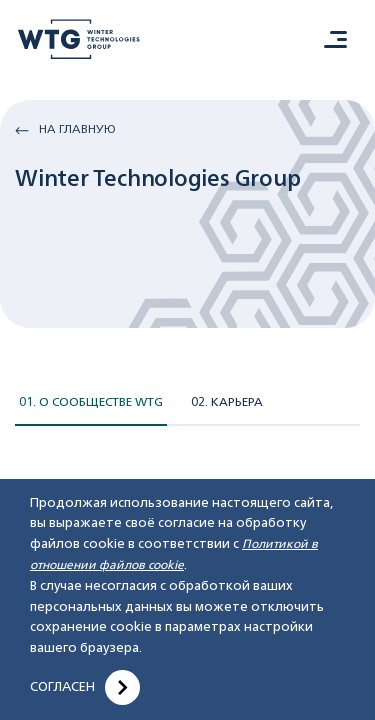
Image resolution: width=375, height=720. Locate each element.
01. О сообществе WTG (91, 403)
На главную (65, 131)
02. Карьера (227, 403)
